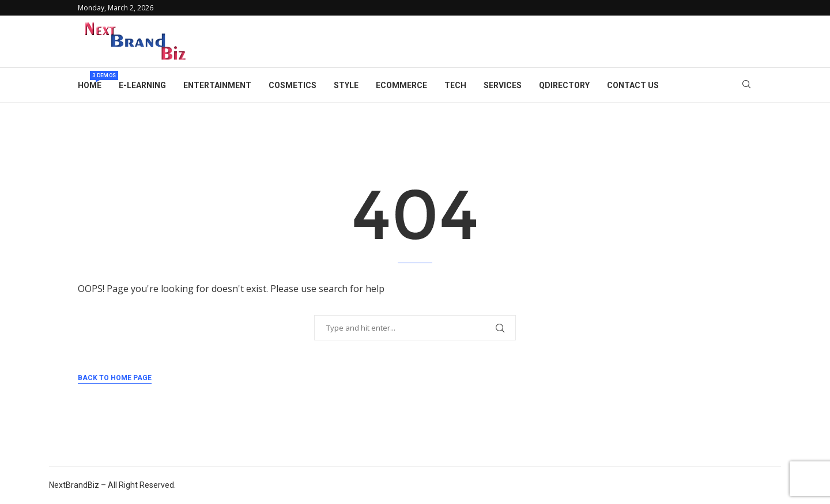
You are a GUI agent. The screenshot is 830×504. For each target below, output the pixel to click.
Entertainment (217, 85)
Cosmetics (293, 85)
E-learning (142, 85)
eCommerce (401, 85)
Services (503, 85)
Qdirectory (564, 85)
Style (346, 85)
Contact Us (633, 85)
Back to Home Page (115, 378)
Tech (455, 85)
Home (90, 80)
